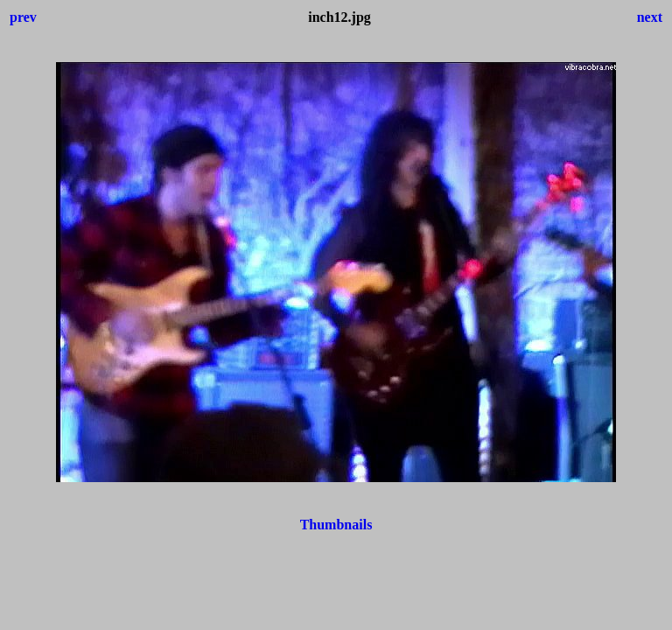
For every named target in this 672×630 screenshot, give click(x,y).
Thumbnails (336, 525)
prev (23, 17)
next (650, 17)
